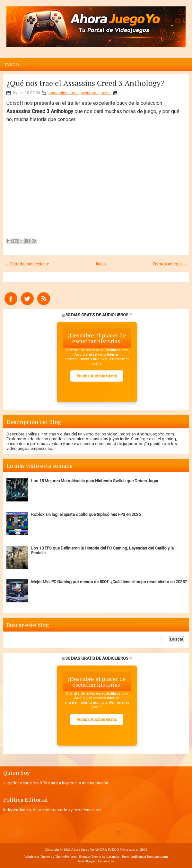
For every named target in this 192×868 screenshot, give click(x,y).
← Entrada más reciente (27, 264)
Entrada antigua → (170, 264)
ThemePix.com (66, 856)
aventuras (90, 93)
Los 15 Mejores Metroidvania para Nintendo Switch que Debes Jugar (95, 481)
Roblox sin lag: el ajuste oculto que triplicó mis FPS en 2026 (86, 514)
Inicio (12, 65)
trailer (106, 93)
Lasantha (113, 856)
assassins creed (64, 93)
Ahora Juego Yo (83, 849)
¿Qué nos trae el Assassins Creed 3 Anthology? (85, 83)
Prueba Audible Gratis (97, 376)
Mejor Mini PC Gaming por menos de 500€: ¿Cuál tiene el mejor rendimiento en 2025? (109, 582)
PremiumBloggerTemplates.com (145, 856)
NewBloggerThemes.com (96, 861)
